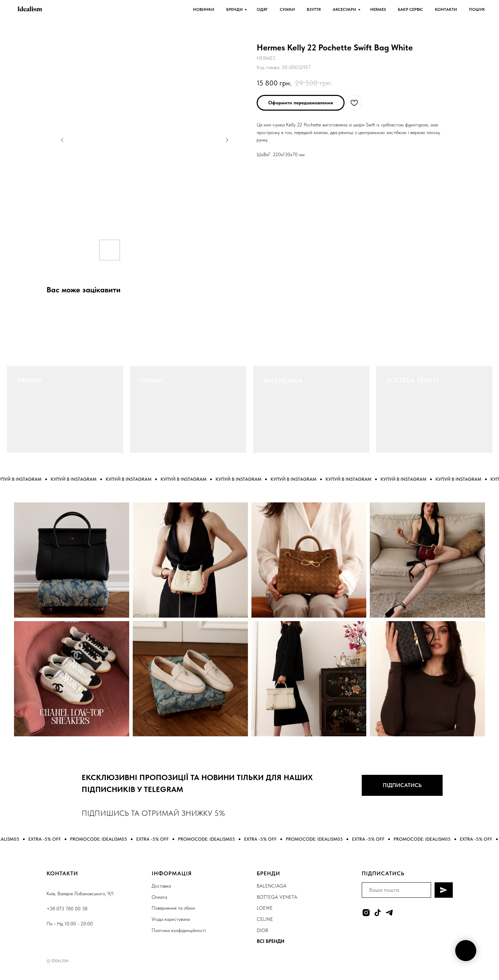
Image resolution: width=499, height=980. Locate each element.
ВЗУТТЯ (314, 9)
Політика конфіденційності (179, 930)
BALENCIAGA (283, 380)
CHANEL (153, 380)
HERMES (378, 9)
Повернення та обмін (173, 908)
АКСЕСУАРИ (344, 9)
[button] (301, 103)
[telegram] (389, 913)
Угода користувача (171, 919)
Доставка (161, 886)
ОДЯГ (262, 9)
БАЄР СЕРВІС (410, 9)
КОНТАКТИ (446, 9)
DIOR (262, 930)
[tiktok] (378, 913)
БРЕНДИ (234, 9)
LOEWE (265, 908)
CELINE (265, 919)
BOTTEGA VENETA (413, 380)
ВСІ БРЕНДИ (271, 941)
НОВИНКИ (204, 9)
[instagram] (366, 913)
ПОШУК (477, 9)
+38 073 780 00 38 (67, 909)
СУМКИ (287, 9)
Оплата (159, 897)
